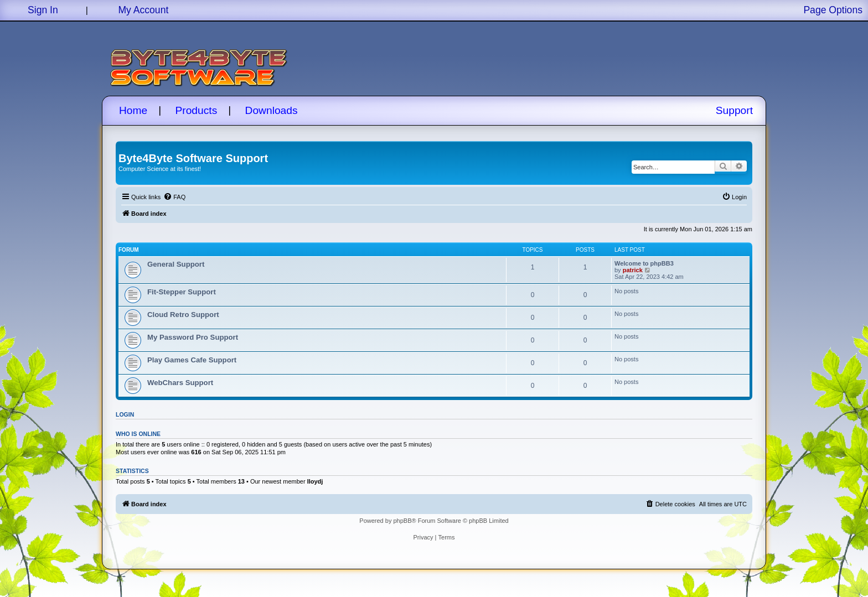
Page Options (833, 10)
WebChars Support (180, 383)
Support (734, 110)
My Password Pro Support (193, 337)
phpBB (402, 521)
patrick (633, 270)
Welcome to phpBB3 (644, 263)
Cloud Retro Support (183, 315)
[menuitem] (174, 197)
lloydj (315, 481)
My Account (143, 10)
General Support (176, 264)
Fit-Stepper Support (182, 292)
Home (133, 110)
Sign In (43, 10)
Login (125, 414)
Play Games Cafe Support (192, 360)
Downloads (272, 110)
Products (197, 110)
